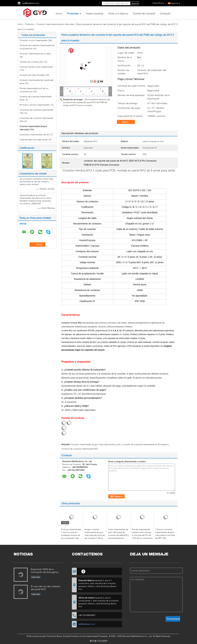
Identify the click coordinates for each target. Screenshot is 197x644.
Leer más (36, 577)
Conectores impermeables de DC (34, 135)
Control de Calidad (144, 13)
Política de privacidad (36, 636)
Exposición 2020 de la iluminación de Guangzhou (45, 571)
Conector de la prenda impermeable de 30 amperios (145, 444)
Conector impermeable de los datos (35, 54)
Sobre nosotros (95, 13)
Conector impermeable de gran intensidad (55, 24)
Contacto (165, 13)
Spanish (176, 3)
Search (135, 3)
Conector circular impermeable (33, 40)
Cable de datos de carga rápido (34, 140)
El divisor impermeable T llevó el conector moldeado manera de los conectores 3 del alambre (71, 535)
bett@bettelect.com (31, 3)
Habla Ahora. (158, 3)
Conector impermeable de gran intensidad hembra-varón (96, 444)
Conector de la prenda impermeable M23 (80, 449)
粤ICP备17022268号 (99, 641)
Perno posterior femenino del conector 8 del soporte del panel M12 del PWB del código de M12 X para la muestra (87, 102)
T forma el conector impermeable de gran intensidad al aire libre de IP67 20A (165, 534)
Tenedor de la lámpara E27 (31, 62)
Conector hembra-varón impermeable (36, 67)
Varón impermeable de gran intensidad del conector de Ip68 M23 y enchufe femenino (119, 534)
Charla (127, 122)
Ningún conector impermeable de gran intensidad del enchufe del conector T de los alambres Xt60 (95, 535)
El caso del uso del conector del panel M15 (46, 588)
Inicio (59, 13)
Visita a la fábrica (118, 13)
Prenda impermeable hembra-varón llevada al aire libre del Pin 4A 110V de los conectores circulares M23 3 (142, 535)
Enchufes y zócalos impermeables (35, 105)
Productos (73, 13)
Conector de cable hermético (32, 75)
